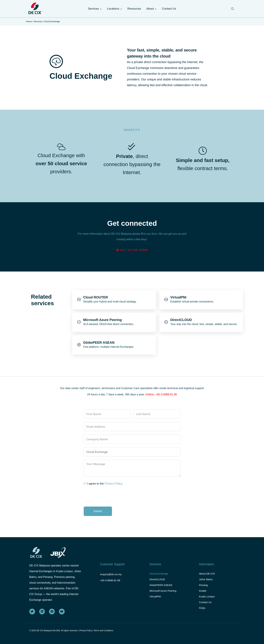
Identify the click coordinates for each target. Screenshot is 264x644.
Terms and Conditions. (104, 631)
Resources (134, 9)
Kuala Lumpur (207, 600)
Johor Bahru (206, 580)
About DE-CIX (207, 573)
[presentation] (109, 497)
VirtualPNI (155, 600)
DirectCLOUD (157, 580)
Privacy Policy (113, 484)
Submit (98, 511)
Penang (203, 587)
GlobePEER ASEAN (161, 587)
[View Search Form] (233, 9)
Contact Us (169, 9)
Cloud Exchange (159, 573)
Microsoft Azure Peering (163, 593)
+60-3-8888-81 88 (111, 579)
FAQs (202, 613)
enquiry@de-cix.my (112, 573)
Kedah (203, 593)
